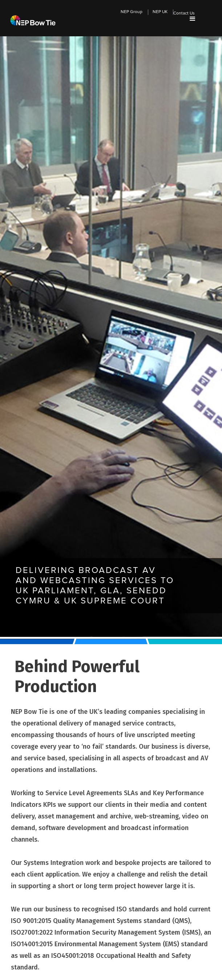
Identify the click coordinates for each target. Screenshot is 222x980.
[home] (31, 11)
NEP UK (160, 12)
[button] (193, 19)
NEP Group (132, 12)
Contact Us (184, 13)
